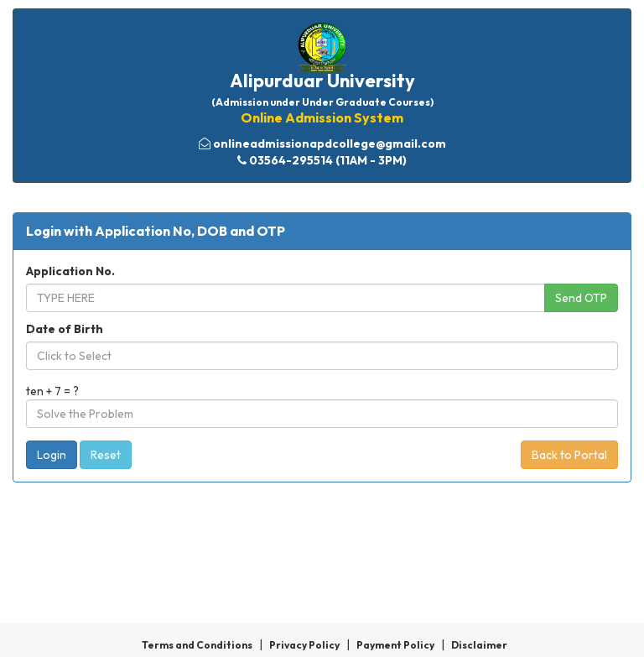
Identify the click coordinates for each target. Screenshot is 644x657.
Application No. (70, 271)
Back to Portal (569, 455)
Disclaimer (479, 645)
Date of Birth (65, 329)
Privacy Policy (304, 645)
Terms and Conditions (197, 645)
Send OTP (581, 298)
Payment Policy (395, 645)
